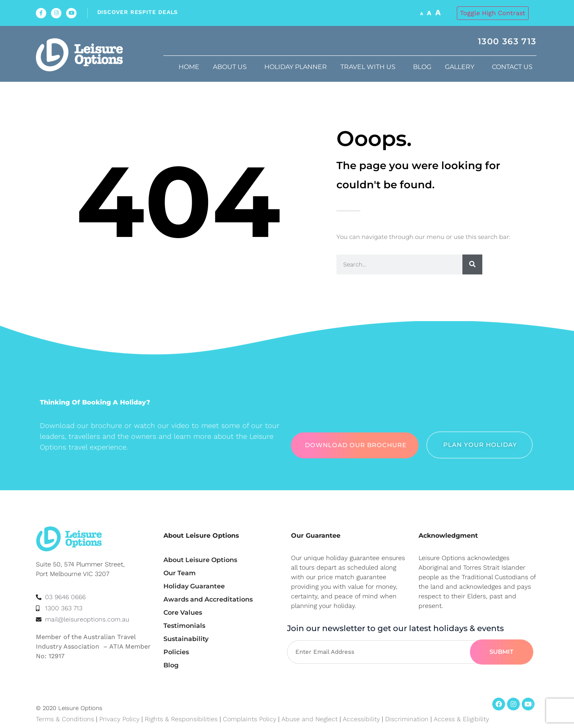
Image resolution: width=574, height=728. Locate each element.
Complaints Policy (250, 719)
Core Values (183, 613)
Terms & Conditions (65, 719)
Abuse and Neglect (310, 719)
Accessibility (361, 719)
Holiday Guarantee (194, 586)
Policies (176, 652)
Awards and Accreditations (208, 599)
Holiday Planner (296, 67)
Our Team (180, 573)
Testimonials (184, 626)
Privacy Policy (119, 719)
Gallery (462, 67)
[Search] (472, 264)
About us (232, 67)
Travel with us (370, 67)
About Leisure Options (200, 560)
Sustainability (186, 639)
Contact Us (514, 67)
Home (189, 67)
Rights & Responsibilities (181, 719)
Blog (422, 67)
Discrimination (408, 719)
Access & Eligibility (461, 719)
